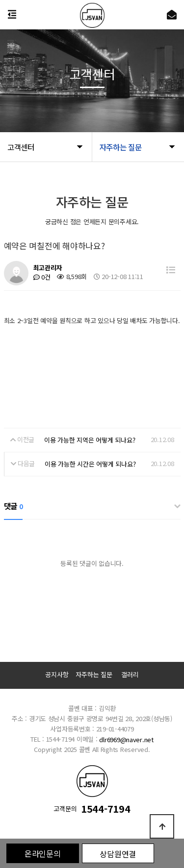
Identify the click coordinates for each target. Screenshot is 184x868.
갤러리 (130, 674)
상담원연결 (118, 854)
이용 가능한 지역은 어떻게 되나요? (90, 440)
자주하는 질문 (94, 674)
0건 (42, 277)
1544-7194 (106, 809)
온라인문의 (43, 853)
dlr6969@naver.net (126, 739)
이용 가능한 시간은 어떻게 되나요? (90, 464)
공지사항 (57, 674)
